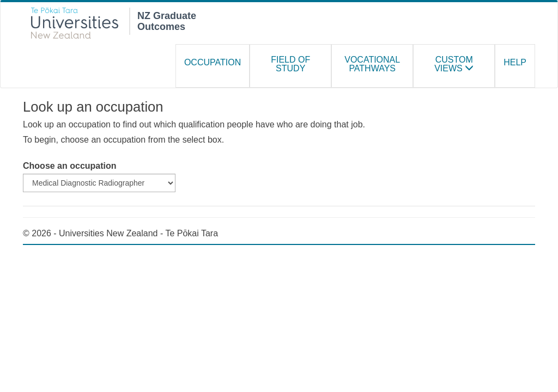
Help (515, 62)
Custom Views (454, 64)
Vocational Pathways (372, 64)
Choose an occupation (70, 166)
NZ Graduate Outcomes (167, 20)
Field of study (290, 64)
